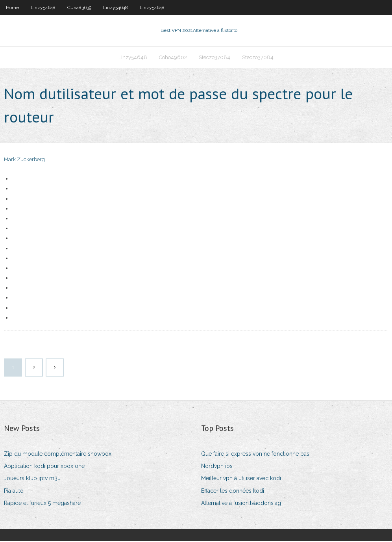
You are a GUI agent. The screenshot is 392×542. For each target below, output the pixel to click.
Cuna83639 (79, 7)
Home (12, 7)
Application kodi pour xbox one (44, 467)
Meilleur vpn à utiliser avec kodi (241, 479)
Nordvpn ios (217, 467)
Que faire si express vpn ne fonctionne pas (255, 455)
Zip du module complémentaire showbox (58, 455)
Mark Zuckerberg (24, 161)
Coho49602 (173, 58)
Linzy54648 (43, 7)
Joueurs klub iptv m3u (32, 479)
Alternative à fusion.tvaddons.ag (241, 504)
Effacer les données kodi (233, 492)
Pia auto (14, 492)
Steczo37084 (214, 58)
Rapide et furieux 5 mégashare (42, 504)
